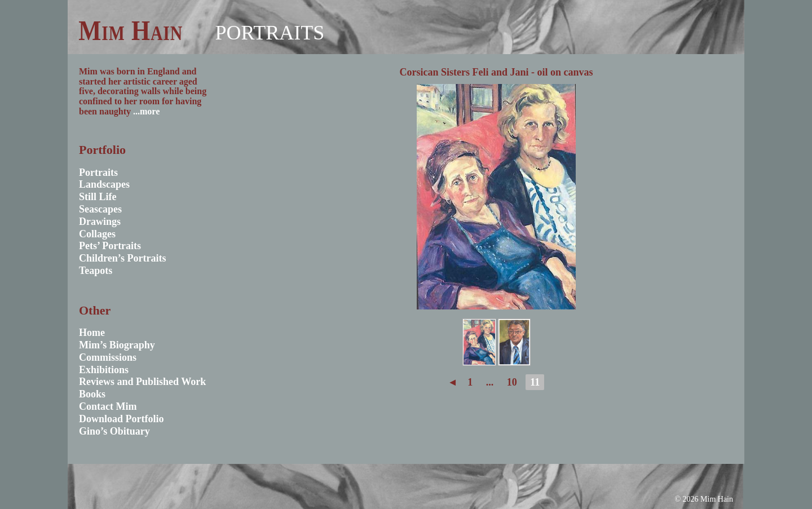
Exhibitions (104, 370)
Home (92, 333)
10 (512, 382)
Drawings (100, 222)
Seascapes (100, 209)
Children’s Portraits (123, 258)
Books (92, 394)
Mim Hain (131, 30)
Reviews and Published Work (142, 382)
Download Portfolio (122, 419)
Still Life (98, 197)
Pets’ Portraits (110, 246)
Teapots (96, 271)
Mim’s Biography (117, 345)
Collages (97, 234)
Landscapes (104, 184)
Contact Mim (108, 406)
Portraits (270, 33)
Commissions (108, 357)
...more (146, 111)
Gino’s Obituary (114, 431)
